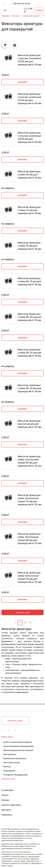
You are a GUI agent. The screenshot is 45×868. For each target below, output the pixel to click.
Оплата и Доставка (11, 805)
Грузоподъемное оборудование (18, 746)
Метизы (7, 767)
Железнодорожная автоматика (18, 750)
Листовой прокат (12, 762)
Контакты (6, 810)
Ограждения (9, 771)
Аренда (5, 800)
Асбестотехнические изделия (18, 742)
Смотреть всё (8, 779)
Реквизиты (7, 815)
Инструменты (10, 754)
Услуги (5, 795)
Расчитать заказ (15, 721)
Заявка (39, 10)
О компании (7, 790)
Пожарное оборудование (15, 775)
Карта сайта (7, 737)
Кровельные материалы (15, 758)
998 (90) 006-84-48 (22, 4)
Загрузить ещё (22, 612)
